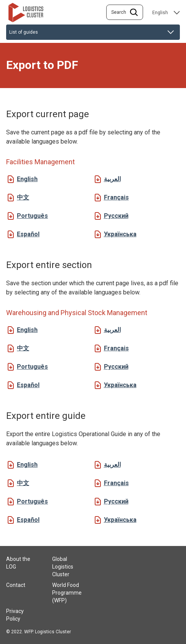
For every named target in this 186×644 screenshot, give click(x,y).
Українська (120, 234)
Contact (16, 585)
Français (116, 197)
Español (28, 234)
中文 (23, 197)
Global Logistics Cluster (63, 567)
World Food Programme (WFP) (67, 593)
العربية (112, 179)
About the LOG (18, 563)
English (27, 179)
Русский (116, 216)
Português (32, 216)
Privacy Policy (15, 615)
